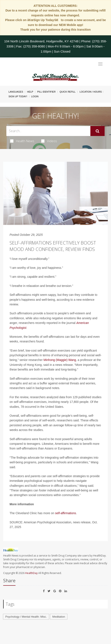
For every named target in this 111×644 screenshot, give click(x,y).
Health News (22, 141)
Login (35, 96)
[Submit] (97, 131)
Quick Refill (68, 92)
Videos (49, 141)
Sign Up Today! (18, 96)
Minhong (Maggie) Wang (60, 360)
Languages (16, 92)
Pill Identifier (46, 92)
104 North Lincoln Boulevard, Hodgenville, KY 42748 (41, 41)
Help (30, 92)
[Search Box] (48, 131)
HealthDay (31, 573)
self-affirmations (66, 513)
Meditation (59, 617)
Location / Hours (91, 92)
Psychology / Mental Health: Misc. (26, 617)
